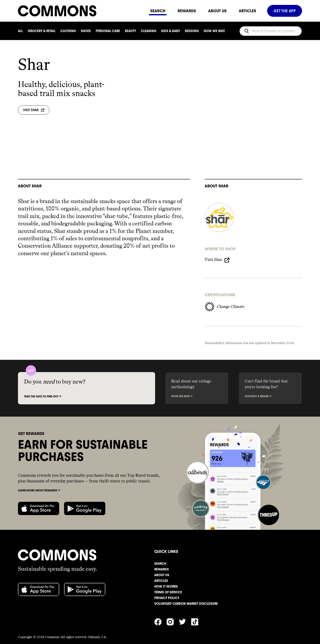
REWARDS (187, 11)
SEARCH (158, 11)
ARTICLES (247, 11)
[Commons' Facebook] (160, 606)
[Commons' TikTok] (197, 606)
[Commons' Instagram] (173, 606)
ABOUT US (217, 11)
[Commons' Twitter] (185, 606)
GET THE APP (285, 11)
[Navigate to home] (81, 11)
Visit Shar (34, 110)
